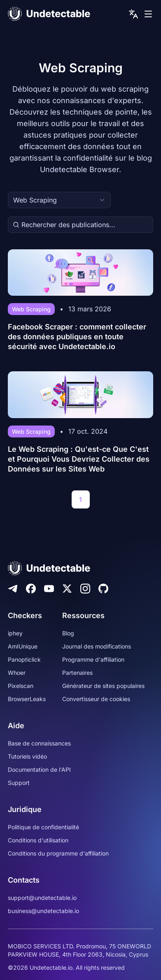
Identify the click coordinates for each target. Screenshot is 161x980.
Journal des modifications (97, 646)
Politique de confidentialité (43, 827)
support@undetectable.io (42, 898)
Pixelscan (21, 686)
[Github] (103, 589)
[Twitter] (67, 589)
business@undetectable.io (43, 911)
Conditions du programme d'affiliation (58, 853)
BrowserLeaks (27, 699)
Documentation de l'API (39, 770)
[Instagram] (85, 589)
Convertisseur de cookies (96, 699)
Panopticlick (24, 659)
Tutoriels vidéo (27, 756)
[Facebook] (31, 589)
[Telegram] (13, 589)
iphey (15, 633)
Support (19, 783)
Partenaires (77, 673)
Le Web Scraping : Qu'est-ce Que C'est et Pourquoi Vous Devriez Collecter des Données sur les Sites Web (79, 459)
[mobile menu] (148, 14)
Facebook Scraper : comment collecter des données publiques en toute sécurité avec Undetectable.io (77, 337)
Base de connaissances (39, 743)
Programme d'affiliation (93, 659)
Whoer (17, 673)
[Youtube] (49, 589)
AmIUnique (23, 646)
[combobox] (59, 200)
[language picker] (133, 14)
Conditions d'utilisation (38, 840)
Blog (68, 633)
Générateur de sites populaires (103, 686)
